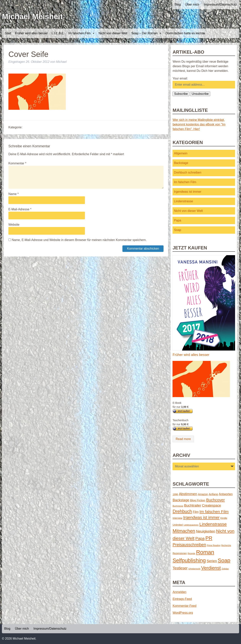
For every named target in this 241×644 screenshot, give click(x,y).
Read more (183, 439)
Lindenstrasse (183, 201)
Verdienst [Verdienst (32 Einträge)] (211, 568)
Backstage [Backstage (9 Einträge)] (181, 500)
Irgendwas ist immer (188, 192)
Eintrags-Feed (182, 599)
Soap (177, 230)
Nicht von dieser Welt (113, 33)
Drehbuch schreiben (188, 172)
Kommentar (17, 163)
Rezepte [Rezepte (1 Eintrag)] (191, 553)
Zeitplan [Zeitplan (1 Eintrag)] (225, 569)
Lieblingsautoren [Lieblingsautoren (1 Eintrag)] (191, 525)
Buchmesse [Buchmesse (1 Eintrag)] (178, 506)
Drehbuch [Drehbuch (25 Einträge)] (182, 511)
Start (8, 33)
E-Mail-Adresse (20, 209)
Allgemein (181, 153)
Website (14, 225)
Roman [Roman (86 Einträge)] (205, 552)
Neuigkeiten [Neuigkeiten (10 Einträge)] (206, 531)
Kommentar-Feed (184, 606)
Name (13, 194)
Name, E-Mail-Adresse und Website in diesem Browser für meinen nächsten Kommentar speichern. (79, 240)
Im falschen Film (81, 33)
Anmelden (179, 592)
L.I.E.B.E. (58, 33)
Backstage (181, 163)
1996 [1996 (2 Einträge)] (175, 494)
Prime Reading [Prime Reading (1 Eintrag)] (214, 545)
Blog (178, 5)
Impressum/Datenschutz (220, 5)
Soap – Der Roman (146, 33)
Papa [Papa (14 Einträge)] (200, 538)
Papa (177, 220)
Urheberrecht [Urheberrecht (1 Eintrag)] (194, 569)
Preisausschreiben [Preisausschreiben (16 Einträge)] (189, 545)
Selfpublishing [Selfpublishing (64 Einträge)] (189, 560)
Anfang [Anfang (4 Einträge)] (213, 494)
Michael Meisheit (32, 16)
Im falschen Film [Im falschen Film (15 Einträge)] (214, 512)
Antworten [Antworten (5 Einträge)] (226, 494)
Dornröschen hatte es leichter (185, 33)
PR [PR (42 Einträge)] (209, 538)
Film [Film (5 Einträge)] (196, 512)
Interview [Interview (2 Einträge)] (177, 518)
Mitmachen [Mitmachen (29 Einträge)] (184, 531)
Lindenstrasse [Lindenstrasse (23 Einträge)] (213, 524)
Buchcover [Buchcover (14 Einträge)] (216, 500)
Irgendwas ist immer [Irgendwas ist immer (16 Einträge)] (201, 518)
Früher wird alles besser (31, 33)
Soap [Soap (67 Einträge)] (224, 560)
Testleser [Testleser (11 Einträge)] (180, 568)
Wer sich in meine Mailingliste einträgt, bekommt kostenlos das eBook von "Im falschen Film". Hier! (199, 124)
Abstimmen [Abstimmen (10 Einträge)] (188, 494)
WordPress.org (183, 613)
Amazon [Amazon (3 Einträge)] (203, 494)
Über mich (192, 5)
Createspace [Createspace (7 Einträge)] (211, 506)
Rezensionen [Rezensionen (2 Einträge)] (180, 553)
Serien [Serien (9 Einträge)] (212, 561)
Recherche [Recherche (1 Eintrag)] (226, 545)
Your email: (180, 78)
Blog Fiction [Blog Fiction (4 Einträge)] (198, 500)
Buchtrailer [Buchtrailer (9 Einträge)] (193, 505)
